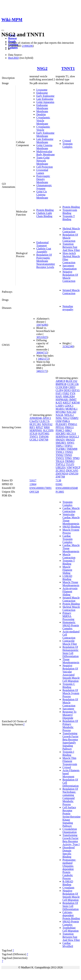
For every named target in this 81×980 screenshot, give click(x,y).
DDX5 (67, 390)
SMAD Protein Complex (71, 923)
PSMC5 (60, 430)
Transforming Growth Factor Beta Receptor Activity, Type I (71, 840)
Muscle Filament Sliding (67, 570)
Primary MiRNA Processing (68, 616)
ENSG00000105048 (67, 488)
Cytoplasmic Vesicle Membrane (43, 121)
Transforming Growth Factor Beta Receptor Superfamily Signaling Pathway (70, 741)
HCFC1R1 (35, 424)
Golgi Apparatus (45, 102)
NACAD (71, 412)
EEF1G (76, 390)
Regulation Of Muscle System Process (71, 693)
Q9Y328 (34, 492)
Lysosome (42, 90)
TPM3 (76, 458)
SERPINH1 (36, 430)
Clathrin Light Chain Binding (44, 215)
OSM (59, 421)
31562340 (68, 346)
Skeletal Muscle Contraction (71, 230)
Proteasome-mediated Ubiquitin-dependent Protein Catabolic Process (69, 869)
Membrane (42, 111)
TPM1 (68, 458)
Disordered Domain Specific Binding (68, 852)
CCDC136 (73, 384)
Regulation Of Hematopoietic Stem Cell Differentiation (71, 652)
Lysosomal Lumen (42, 171)
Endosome (42, 93)
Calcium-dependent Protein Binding (71, 915)
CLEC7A (44, 421)
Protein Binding (45, 210)
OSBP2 (74, 418)
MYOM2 (61, 412)
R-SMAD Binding (68, 883)
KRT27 (67, 403)
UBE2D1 (61, 467)
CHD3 (72, 387)
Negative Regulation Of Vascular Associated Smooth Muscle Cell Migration (71, 673)
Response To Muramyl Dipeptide (69, 715)
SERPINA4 (62, 437)
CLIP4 (59, 390)
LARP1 (60, 406)
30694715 (42, 353)
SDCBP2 (61, 433)
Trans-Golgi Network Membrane (43, 161)
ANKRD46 (36, 418)
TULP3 (70, 464)
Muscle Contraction (69, 556)
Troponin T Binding (69, 218)
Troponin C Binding (69, 686)
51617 (33, 480)
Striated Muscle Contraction (71, 292)
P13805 (60, 492)
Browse (12, 38)
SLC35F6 (48, 430)
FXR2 (66, 393)
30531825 (42, 337)
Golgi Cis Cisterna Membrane (42, 195)
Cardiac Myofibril (68, 945)
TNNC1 (60, 452)
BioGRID (13, 58)
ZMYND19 (62, 474)
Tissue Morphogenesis (71, 661)
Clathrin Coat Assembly (44, 250)
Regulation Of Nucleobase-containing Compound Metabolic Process (70, 797)
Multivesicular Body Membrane (46, 153)
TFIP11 (68, 446)
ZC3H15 (60, 470)
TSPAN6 (44, 437)
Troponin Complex (67, 145)
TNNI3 (68, 455)
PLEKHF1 (61, 424)
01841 (59, 484)
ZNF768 (43, 440)
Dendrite (41, 114)
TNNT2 (60, 458)
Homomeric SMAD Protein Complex (71, 625)
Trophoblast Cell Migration (71, 929)
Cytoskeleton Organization (70, 830)
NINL (59, 418)
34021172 (43, 359)
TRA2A (60, 461)
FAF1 (59, 393)
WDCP (76, 467)
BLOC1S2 (71, 381)
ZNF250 (74, 474)
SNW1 (71, 443)
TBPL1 (60, 446)
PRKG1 (69, 427)
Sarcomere (68, 709)
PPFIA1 (60, 427)
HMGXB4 (69, 396)
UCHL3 (34, 440)
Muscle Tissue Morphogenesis (71, 584)
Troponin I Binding (68, 753)
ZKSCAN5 (72, 470)
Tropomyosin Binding (70, 212)
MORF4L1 (72, 409)
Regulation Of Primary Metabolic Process (70, 726)
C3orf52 (34, 421)
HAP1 (59, 396)
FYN (72, 393)
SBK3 (68, 430)
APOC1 (47, 418)
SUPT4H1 (44, 433)
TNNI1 (69, 452)
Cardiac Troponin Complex (67, 539)
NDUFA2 (47, 424)
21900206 (27, 46)
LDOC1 (69, 406)
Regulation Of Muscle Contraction (70, 238)
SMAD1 (60, 440)
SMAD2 (70, 440)
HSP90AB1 (62, 400)
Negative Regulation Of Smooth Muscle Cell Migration (71, 895)
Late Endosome (45, 99)
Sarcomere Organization (69, 267)
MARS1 (60, 409)
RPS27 (40, 427)
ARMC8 (60, 381)
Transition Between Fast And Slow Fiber (71, 247)
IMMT (73, 400)
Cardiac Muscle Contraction (71, 510)
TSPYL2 (60, 464)
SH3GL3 (74, 437)
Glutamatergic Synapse (44, 187)
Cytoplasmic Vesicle (43, 128)
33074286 (42, 325)
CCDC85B (62, 387)
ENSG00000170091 (41, 488)
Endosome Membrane (42, 107)
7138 (58, 480)
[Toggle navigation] (3, 30)
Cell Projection (45, 167)
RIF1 (32, 427)
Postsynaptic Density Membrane (43, 179)
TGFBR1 (61, 449)
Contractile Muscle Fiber (70, 642)
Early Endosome (45, 96)
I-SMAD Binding (67, 578)
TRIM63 (70, 461)
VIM (69, 467)
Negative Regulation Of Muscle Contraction (70, 276)
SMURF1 (61, 443)
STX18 (33, 433)
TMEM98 (72, 449)
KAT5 (59, 403)
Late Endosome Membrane (45, 141)
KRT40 (76, 403)
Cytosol (67, 141)
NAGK (60, 415)
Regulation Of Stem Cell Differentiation (71, 906)
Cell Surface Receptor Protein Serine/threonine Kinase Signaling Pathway (71, 817)
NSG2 (42, 68)
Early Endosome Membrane (45, 134)
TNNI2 (60, 455)
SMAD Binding (71, 527)
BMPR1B (61, 384)
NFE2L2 (69, 415)
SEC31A (71, 433)
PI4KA (66, 421)
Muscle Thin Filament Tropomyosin (70, 761)
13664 (33, 484)
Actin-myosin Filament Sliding (70, 591)
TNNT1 (68, 68)
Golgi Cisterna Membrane (44, 147)
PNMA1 (73, 424)
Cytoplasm (68, 888)
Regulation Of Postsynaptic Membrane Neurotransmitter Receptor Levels (46, 261)
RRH (47, 427)
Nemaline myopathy (68, 308)
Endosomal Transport (42, 244)
